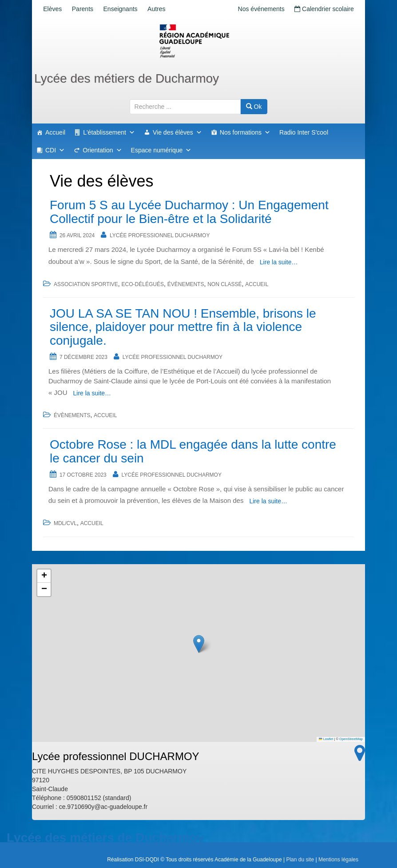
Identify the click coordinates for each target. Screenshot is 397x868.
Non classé (224, 284)
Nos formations (245, 132)
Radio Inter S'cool (304, 132)
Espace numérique (161, 150)
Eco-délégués (143, 284)
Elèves (55, 9)
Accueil (55, 132)
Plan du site (300, 860)
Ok (254, 107)
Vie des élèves (177, 132)
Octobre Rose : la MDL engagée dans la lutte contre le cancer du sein (193, 451)
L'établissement (109, 132)
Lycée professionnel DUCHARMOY (160, 235)
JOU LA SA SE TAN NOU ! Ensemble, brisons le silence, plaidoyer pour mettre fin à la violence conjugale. (183, 327)
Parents (89, 9)
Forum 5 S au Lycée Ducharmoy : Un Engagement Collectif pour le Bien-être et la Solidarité (189, 212)
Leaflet (326, 739)
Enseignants (131, 9)
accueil (257, 284)
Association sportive (86, 284)
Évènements (186, 284)
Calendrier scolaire (322, 9)
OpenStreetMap (351, 739)
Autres (171, 9)
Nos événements (255, 9)
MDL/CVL (65, 523)
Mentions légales (338, 860)
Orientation (102, 150)
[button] (199, 644)
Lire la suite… (279, 262)
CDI (55, 150)
